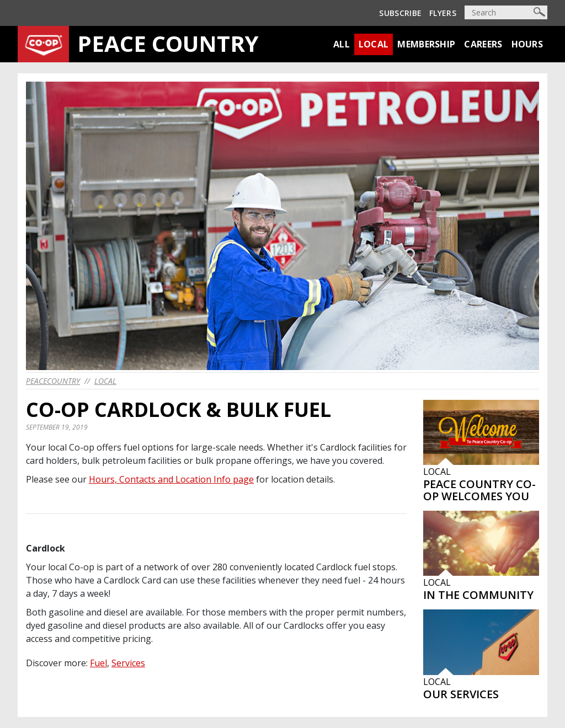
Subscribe (400, 13)
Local (374, 44)
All (342, 44)
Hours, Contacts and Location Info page (171, 479)
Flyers (443, 13)
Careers (483, 44)
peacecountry (53, 381)
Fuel (98, 663)
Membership (426, 44)
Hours (527, 44)
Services (128, 663)
